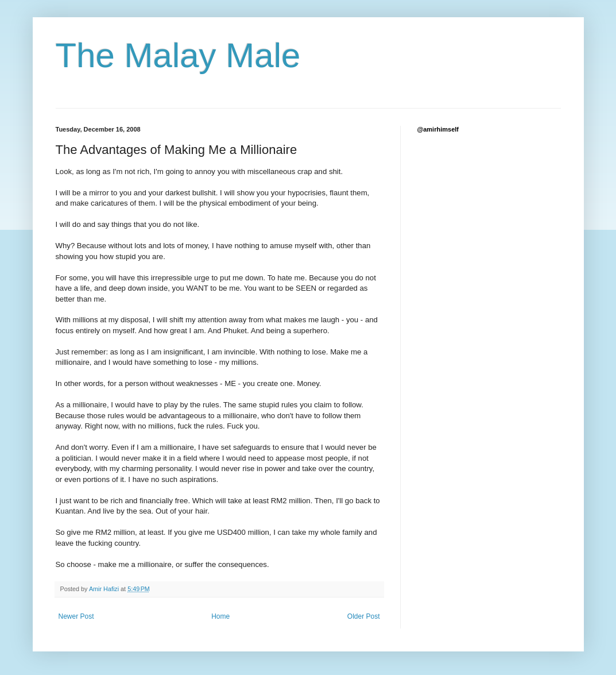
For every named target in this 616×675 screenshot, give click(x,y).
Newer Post (76, 616)
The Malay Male (178, 55)
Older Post (364, 616)
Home (220, 616)
